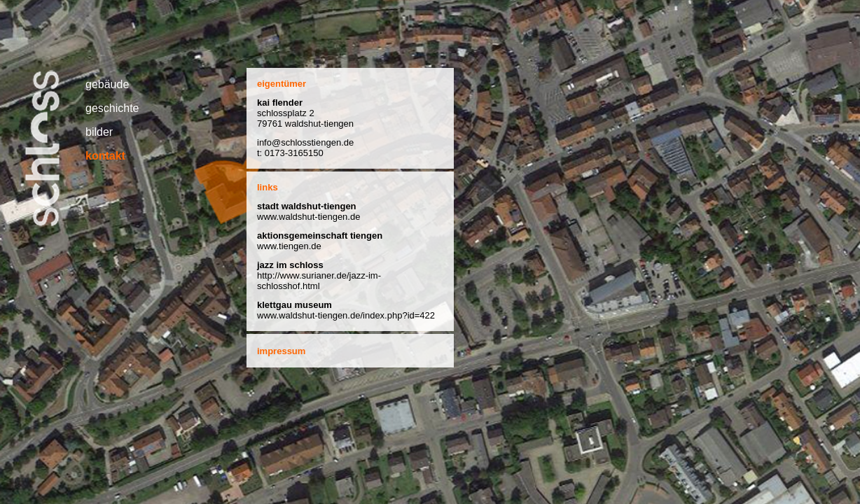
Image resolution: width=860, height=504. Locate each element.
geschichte (112, 108)
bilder (99, 132)
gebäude (107, 84)
